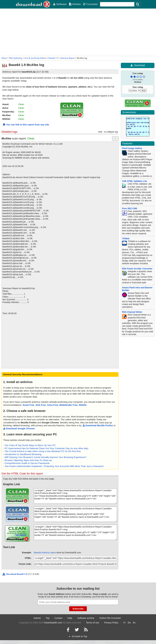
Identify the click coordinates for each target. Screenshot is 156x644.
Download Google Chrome (19, 428)
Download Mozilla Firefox (98, 425)
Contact (58, 618)
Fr (124, 623)
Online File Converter (110, 618)
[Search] (138, 4)
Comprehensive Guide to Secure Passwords (27, 463)
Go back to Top (78, 636)
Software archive (86, 618)
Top (48, 618)
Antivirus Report (67, 58)
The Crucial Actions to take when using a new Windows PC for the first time (43, 451)
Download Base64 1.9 (15, 574)
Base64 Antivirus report (45, 553)
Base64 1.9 (53, 58)
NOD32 (83, 405)
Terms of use (93, 623)
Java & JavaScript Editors (35, 58)
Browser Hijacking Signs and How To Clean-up (28, 460)
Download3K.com (53, 623)
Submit (37, 618)
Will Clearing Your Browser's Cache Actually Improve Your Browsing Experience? (45, 457)
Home (4, 58)
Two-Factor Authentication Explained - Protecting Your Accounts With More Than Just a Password (54, 466)
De (129, 623)
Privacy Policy (111, 623)
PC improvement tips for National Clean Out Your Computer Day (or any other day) (46, 448)
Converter (90, 4)
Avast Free (28, 405)
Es (134, 623)
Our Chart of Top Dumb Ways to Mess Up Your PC (30, 445)
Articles (75, 4)
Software (60, 4)
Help (70, 618)
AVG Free (41, 405)
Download (138, 65)
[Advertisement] (78, 32)
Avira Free (53, 405)
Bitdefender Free (68, 405)
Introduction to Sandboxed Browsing (23, 454)
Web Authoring (16, 58)
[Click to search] (138, 4)
